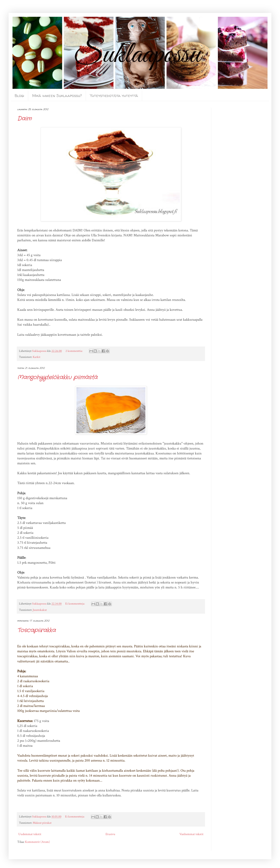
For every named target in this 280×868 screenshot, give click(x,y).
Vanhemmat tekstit (191, 834)
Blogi (19, 96)
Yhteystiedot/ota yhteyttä (114, 96)
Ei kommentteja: (75, 604)
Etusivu (110, 834)
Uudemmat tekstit (30, 834)
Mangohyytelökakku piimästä (57, 378)
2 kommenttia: (74, 351)
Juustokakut (40, 610)
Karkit (37, 357)
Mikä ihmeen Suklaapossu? (57, 96)
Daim (24, 119)
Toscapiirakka (36, 630)
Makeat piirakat (42, 823)
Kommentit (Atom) (37, 842)
